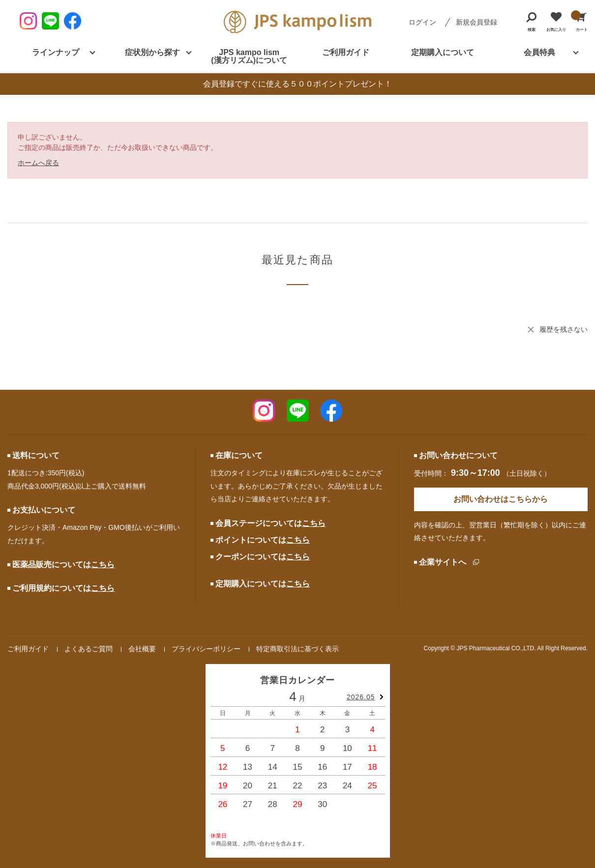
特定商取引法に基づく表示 (297, 649)
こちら (103, 564)
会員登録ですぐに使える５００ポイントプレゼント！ (297, 84)
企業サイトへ (443, 562)
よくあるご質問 (89, 649)
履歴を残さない (564, 329)
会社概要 (142, 649)
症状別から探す (152, 52)
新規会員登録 (476, 22)
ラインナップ (56, 52)
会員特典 (539, 52)
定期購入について (443, 52)
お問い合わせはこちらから (501, 499)
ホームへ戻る (38, 163)
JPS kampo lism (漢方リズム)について (249, 56)
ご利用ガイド (346, 52)
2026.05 (361, 697)
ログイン (422, 22)
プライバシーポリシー (206, 649)
